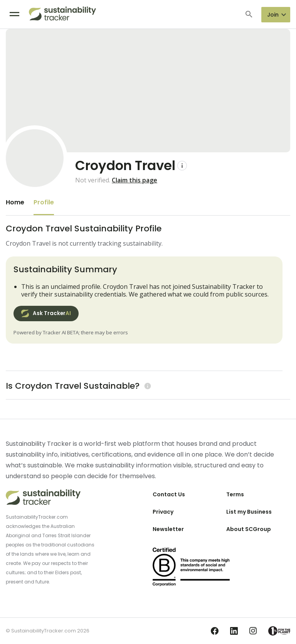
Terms (235, 494)
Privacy (163, 512)
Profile (44, 202)
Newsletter (168, 529)
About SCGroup (249, 529)
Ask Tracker (46, 314)
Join (273, 15)
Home (15, 202)
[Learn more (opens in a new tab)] (147, 386)
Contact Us (169, 494)
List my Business (249, 512)
